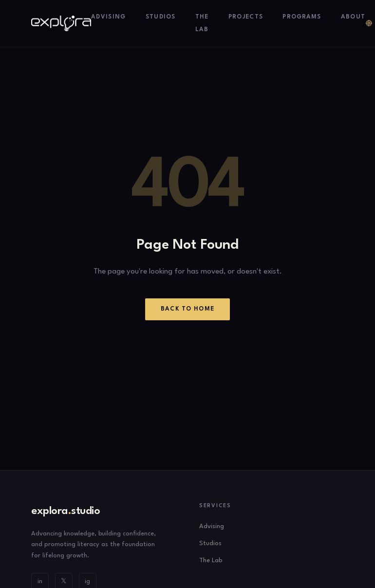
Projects (246, 17)
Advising (109, 17)
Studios (161, 17)
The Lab (211, 560)
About (353, 17)
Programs (302, 17)
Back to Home (188, 309)
